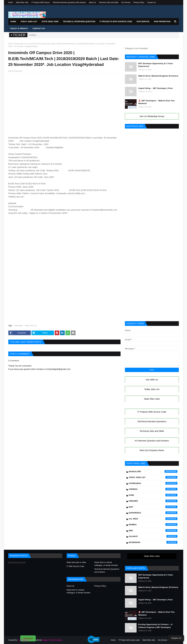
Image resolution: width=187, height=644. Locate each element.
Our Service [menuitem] (143, 21)
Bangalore (153, 471)
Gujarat (153, 536)
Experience (153, 513)
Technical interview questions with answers (69, 2)
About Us (92, 2)
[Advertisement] (64, 82)
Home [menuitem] (13, 21)
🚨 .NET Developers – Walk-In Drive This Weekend (157, 102)
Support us (176, 638)
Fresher (153, 501)
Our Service (126, 2)
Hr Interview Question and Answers (152, 441)
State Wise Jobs (22, 2)
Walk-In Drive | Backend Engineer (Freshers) (158, 76)
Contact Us (152, 2)
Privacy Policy (139, 2)
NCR (153, 507)
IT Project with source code (129, 640)
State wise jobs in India (76, 562)
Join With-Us (152, 380)
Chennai (153, 489)
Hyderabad (18, 326)
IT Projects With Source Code (152, 412)
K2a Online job (16, 71)
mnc (153, 530)
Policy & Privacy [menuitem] (19, 28)
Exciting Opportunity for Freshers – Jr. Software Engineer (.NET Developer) (156, 626)
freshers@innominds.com (105, 210)
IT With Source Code (75, 566)
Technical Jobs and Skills (109, 2)
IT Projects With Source (41, 2)
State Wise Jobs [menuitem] (50, 21)
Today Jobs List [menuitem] (29, 21)
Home (11, 2)
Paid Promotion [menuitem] (162, 21)
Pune (153, 495)
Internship (153, 542)
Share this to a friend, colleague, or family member (106, 564)
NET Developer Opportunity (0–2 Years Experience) (156, 65)
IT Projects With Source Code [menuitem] (116, 21)
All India (153, 519)
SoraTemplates (23, 640)
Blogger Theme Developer (52, 640)
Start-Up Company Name (152, 450)
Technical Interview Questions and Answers (107, 570)
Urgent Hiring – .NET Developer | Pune (156, 88)
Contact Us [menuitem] (39, 28)
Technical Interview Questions (152, 421)
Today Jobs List (21, 44)
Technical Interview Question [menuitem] (79, 21)
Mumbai (153, 524)
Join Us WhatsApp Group (152, 116)
